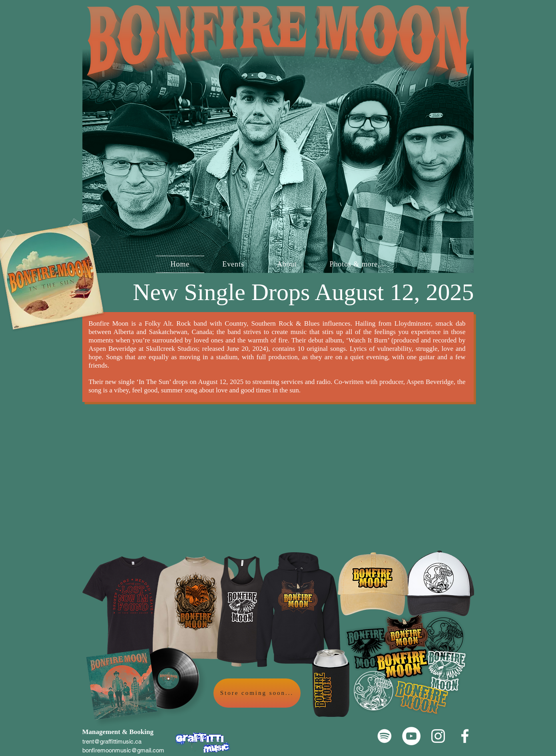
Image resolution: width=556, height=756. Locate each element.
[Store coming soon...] (257, 693)
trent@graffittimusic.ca (112, 741)
